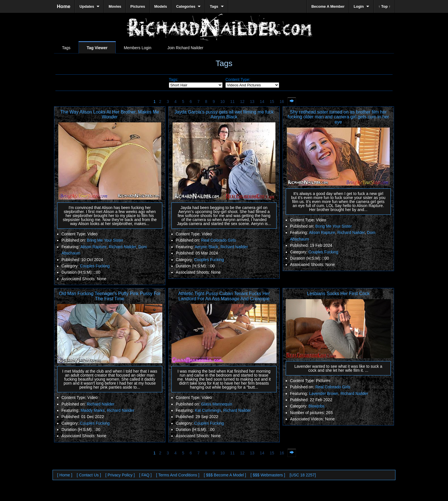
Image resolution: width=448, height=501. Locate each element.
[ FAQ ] (145, 475)
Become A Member (328, 6)
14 (262, 102)
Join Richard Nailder (185, 48)
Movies (115, 6)
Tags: (174, 79)
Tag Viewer (97, 48)
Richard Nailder (123, 247)
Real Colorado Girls (219, 240)
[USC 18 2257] (303, 475)
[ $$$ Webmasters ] (268, 475)
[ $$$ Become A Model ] (225, 475)
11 (233, 102)
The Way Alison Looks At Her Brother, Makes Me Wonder (110, 115)
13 (252, 102)
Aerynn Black (206, 247)
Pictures (138, 6)
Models (161, 6)
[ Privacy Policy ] (120, 475)
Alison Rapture (93, 247)
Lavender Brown (324, 393)
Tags (66, 48)
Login (359, 6)
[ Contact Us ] (89, 475)
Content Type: (238, 79)
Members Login (138, 48)
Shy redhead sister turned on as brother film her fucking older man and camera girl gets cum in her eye (338, 117)
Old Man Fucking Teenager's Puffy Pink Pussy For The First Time (110, 296)
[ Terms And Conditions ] (178, 475)
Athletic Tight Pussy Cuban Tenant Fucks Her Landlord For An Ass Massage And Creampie (224, 296)
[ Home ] (65, 475)
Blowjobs (317, 406)
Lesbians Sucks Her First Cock (338, 294)
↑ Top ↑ (384, 6)
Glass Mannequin (217, 404)
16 (282, 102)
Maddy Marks (93, 410)
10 (223, 102)
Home (64, 6)
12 (242, 102)
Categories (186, 6)
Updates (87, 6)
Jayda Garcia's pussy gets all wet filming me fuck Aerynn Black (224, 115)
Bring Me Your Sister (105, 240)
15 (272, 102)
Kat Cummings (208, 410)
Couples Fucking (95, 266)
